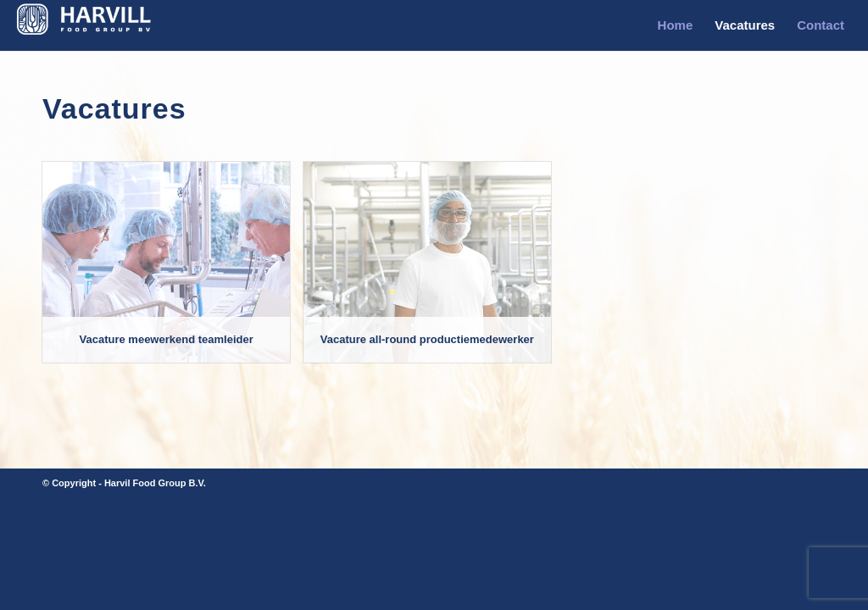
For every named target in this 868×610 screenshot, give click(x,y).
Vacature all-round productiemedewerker (427, 339)
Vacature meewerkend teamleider (167, 339)
